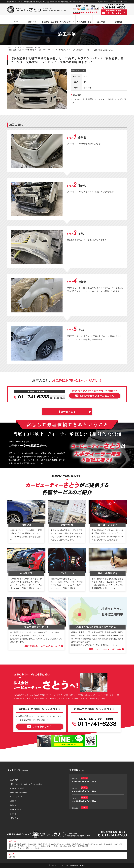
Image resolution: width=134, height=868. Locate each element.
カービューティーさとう (63, 865)
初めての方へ (33, 22)
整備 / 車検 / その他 (78, 70)
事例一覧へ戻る (67, 412)
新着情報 (13, 814)
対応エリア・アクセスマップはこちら (105, 649)
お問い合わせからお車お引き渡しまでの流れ (26, 784)
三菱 (86, 76)
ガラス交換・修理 (84, 22)
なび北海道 (13, 857)
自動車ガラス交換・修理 (19, 793)
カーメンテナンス (67, 22)
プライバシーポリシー (119, 2)
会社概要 (118, 22)
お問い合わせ (15, 818)
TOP (16, 22)
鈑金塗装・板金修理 (50, 22)
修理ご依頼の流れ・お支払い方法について (42, 646)
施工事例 (101, 22)
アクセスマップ (103, 2)
